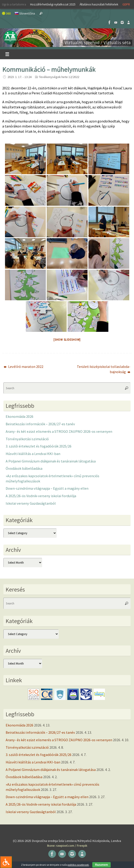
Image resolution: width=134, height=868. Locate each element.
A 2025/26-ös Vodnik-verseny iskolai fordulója (41, 496)
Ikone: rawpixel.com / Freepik (67, 846)
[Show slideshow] (67, 340)
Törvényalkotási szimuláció (27, 439)
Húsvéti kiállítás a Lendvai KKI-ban (33, 454)
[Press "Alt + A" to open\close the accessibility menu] (6, 862)
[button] (67, 38)
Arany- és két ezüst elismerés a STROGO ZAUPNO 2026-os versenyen (59, 431)
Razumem (101, 865)
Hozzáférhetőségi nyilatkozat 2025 (53, 4)
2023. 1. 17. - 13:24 (19, 77)
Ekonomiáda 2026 (19, 416)
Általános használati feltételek (99, 4)
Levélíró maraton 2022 (23, 367)
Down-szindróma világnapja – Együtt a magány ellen (47, 488)
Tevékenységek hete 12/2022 (59, 77)
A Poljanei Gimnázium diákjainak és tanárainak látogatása (51, 461)
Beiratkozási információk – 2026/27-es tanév (40, 424)
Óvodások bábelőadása (24, 468)
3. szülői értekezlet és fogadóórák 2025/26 (39, 446)
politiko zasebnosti (78, 865)
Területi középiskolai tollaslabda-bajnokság (104, 369)
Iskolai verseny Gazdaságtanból (31, 503)
